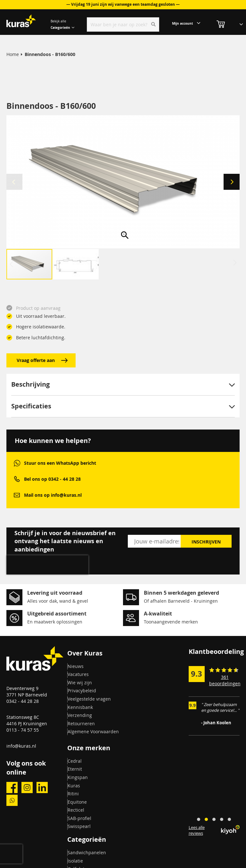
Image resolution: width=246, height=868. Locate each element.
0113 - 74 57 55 (23, 730)
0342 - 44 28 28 (23, 701)
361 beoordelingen (225, 680)
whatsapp (17, 463)
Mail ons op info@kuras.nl (53, 495)
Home (13, 54)
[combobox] (123, 24)
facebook (12, 788)
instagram (27, 788)
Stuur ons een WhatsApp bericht (60, 463)
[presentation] (47, 565)
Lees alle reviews (197, 830)
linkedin (42, 788)
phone (17, 479)
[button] (232, 182)
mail (17, 495)
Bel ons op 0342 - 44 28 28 (52, 479)
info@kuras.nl (21, 746)
